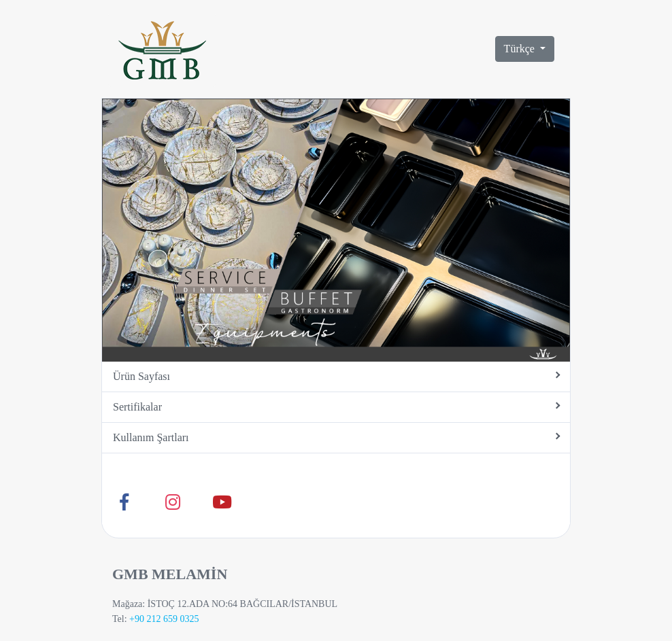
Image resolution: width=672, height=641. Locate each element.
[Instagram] (173, 502)
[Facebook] (124, 502)
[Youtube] (222, 502)
